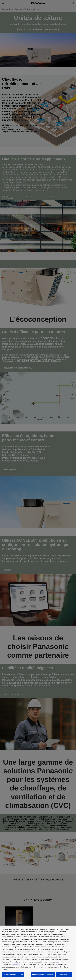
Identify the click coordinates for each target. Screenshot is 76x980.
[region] (38, 953)
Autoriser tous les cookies (43, 975)
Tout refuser (64, 975)
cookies (59, 962)
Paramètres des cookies (13, 975)
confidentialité (17, 964)
